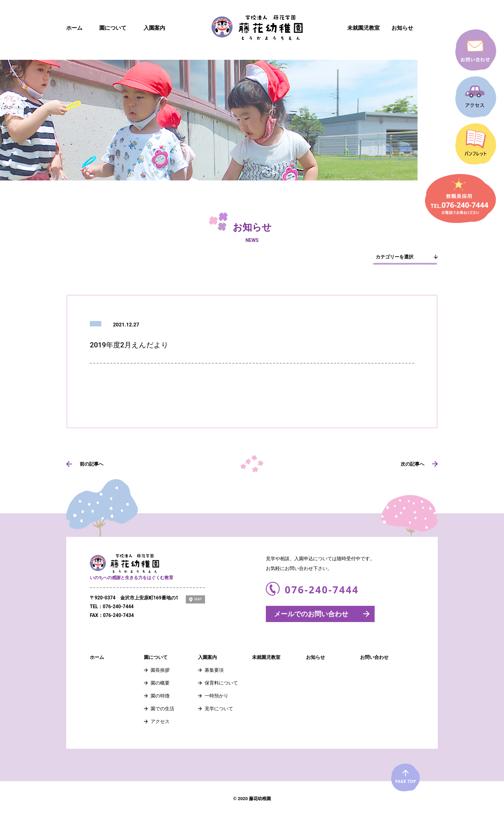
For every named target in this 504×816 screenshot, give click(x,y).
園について (113, 28)
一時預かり (217, 696)
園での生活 (162, 709)
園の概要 (160, 683)
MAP (198, 599)
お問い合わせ (374, 657)
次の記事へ (412, 464)
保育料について (221, 683)
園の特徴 (160, 696)
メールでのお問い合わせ (311, 614)
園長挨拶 (160, 670)
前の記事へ (92, 464)
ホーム (74, 28)
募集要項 (214, 670)
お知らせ (402, 28)
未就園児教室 (363, 28)
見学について (219, 709)
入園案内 (154, 28)
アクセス (160, 721)
